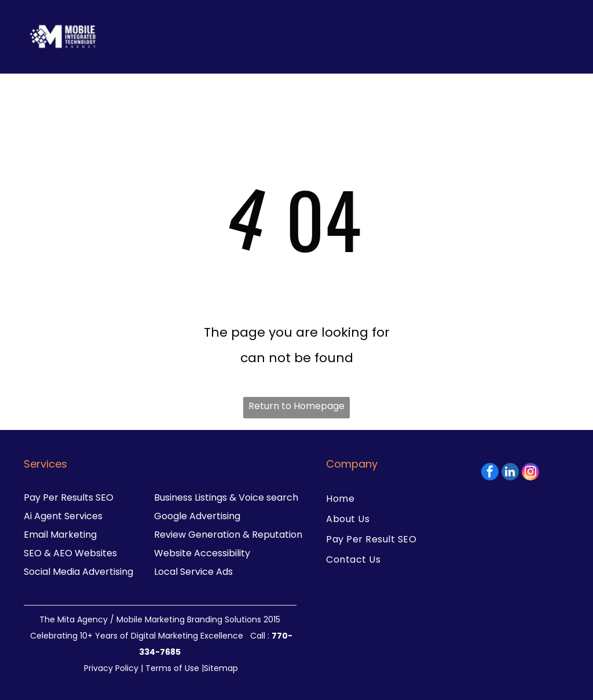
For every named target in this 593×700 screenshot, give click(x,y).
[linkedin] (510, 473)
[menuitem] (386, 499)
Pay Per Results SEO (69, 497)
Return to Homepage (296, 406)
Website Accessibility (202, 553)
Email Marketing (60, 535)
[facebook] (490, 473)
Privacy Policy (111, 668)
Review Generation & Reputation (228, 535)
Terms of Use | (175, 668)
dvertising (111, 572)
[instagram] (530, 473)
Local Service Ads (193, 572)
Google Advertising (197, 516)
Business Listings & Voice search (226, 497)
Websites (96, 553)
